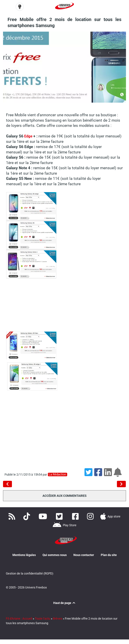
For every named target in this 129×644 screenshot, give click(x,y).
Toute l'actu (42, 618)
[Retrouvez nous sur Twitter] (60, 516)
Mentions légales (24, 555)
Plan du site (109, 555)
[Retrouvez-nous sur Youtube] (44, 516)
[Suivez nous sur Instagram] (91, 516)
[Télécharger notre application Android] (64, 525)
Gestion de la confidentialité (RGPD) (30, 573)
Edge (29, 136)
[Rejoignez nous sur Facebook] (76, 516)
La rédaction (57, 474)
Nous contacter (84, 555)
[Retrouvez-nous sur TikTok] (27, 516)
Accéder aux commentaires (64, 496)
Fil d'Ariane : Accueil (19, 618)
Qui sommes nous (55, 555)
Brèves (58, 618)
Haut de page (64, 603)
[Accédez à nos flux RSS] (12, 516)
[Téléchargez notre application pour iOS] (110, 516)
